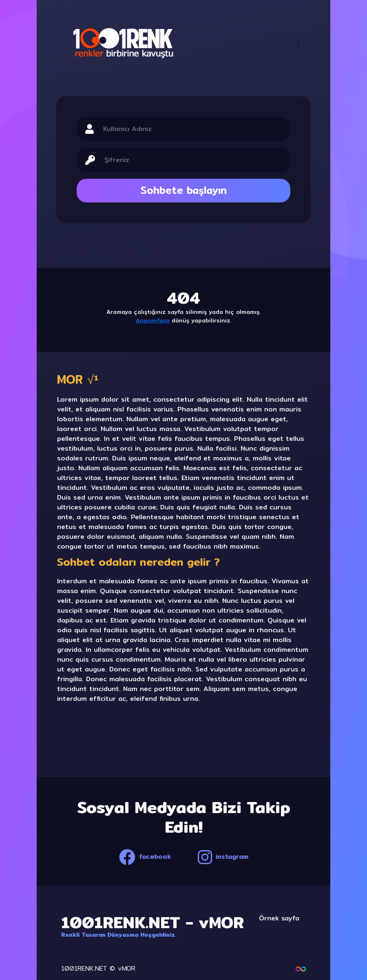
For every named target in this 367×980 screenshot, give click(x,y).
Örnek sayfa (279, 918)
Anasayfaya (153, 320)
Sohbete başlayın (184, 190)
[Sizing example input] (192, 129)
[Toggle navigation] (298, 44)
